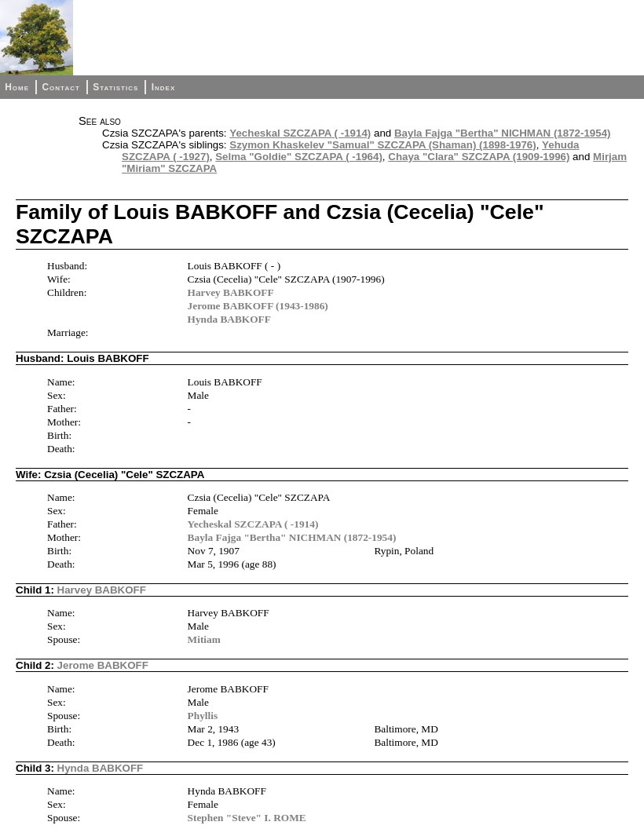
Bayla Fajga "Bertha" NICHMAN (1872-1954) (503, 133)
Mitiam (204, 639)
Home (17, 87)
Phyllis (203, 716)
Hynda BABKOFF (229, 319)
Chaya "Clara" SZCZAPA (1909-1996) (479, 157)
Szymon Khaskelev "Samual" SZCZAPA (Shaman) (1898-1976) (382, 145)
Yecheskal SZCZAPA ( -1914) (300, 133)
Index (164, 87)
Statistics (115, 87)
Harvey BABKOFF (231, 292)
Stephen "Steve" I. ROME (247, 818)
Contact (60, 87)
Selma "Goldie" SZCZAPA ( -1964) (299, 157)
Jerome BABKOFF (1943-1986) (258, 306)
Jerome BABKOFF (103, 665)
